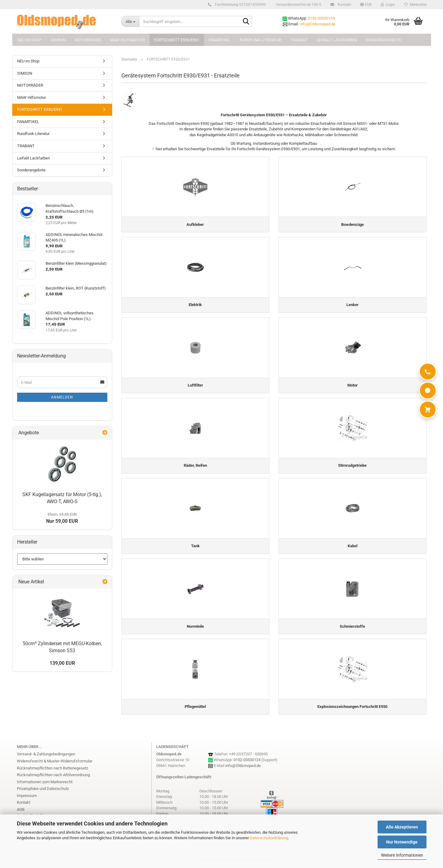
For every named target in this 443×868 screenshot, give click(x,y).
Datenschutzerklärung (269, 838)
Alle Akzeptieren (402, 827)
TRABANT (299, 40)
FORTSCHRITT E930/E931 (177, 40)
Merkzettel (415, 5)
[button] (366, 5)
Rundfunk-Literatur (260, 40)
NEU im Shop (30, 40)
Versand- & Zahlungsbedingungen (46, 759)
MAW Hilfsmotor (127, 40)
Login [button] (388, 5)
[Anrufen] (428, 372)
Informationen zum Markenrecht (45, 787)
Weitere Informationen (402, 855)
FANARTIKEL (220, 40)
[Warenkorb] (428, 410)
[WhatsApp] (428, 391)
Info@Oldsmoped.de (317, 24)
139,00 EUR (62, 663)
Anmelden (62, 397)
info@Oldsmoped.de (243, 771)
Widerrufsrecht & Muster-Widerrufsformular (55, 766)
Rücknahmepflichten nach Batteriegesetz (52, 773)
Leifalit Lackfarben (337, 40)
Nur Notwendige (402, 842)
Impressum (27, 801)
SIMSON (58, 40)
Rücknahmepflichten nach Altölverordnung (53, 780)
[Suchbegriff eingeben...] (130, 21)
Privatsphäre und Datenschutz (43, 794)
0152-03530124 (321, 18)
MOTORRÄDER (88, 40)
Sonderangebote (384, 40)
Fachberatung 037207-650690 (239, 5)
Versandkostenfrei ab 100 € (298, 5)
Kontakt (343, 5)
